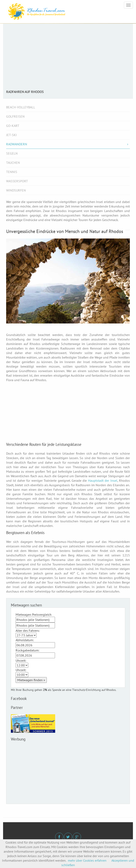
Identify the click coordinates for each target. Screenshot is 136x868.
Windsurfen (16, 190)
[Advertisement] (68, 59)
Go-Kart (13, 126)
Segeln (12, 153)
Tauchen (13, 163)
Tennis (12, 172)
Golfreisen (15, 116)
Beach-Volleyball (21, 107)
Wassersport (17, 181)
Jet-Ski (11, 135)
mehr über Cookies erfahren (87, 860)
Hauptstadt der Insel (103, 480)
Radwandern (68, 144)
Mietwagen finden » (31, 680)
